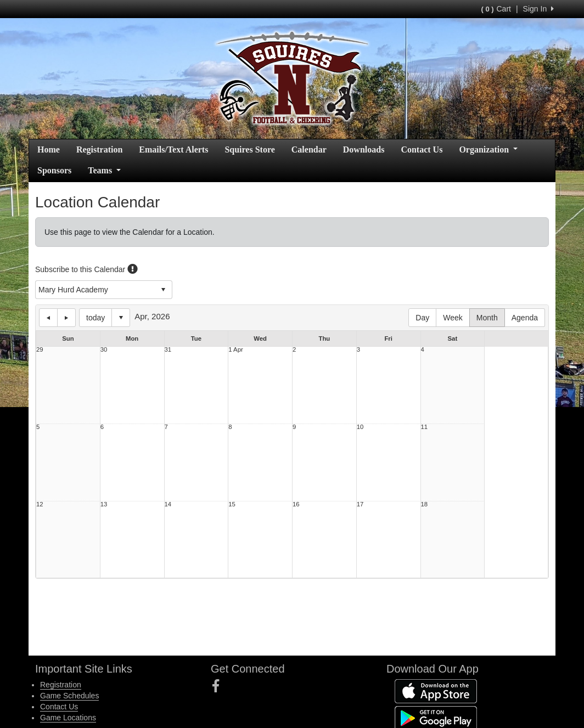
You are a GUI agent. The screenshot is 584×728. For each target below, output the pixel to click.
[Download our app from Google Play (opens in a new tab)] (436, 717)
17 (360, 504)
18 (425, 504)
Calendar (309, 149)
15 (232, 504)
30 (104, 350)
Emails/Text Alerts (173, 149)
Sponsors (54, 170)
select (163, 290)
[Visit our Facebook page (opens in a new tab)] (220, 686)
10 (360, 427)
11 (425, 427)
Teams (104, 170)
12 (40, 504)
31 (168, 350)
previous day (48, 318)
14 (168, 504)
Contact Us (422, 149)
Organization (488, 149)
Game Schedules (69, 696)
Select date (121, 318)
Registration (99, 149)
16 (296, 504)
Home (49, 149)
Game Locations (68, 718)
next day (66, 318)
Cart (496, 9)
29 (40, 350)
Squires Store (249, 149)
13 (104, 504)
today (96, 318)
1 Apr (235, 350)
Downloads (364, 149)
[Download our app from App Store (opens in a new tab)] (436, 690)
